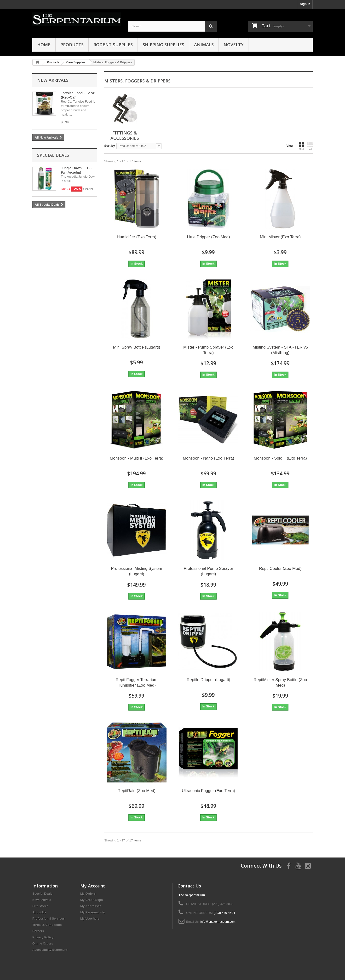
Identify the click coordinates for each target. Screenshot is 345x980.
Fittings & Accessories (125, 135)
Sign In (305, 4)
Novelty (233, 45)
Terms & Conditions (47, 925)
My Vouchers (90, 919)
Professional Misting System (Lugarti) (137, 571)
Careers (38, 931)
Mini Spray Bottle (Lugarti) (137, 347)
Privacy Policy (43, 937)
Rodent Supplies (113, 45)
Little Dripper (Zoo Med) (208, 237)
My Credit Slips (92, 900)
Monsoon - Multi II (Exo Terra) (137, 458)
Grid (301, 146)
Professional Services (49, 919)
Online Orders (43, 943)
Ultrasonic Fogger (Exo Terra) (209, 791)
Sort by (110, 146)
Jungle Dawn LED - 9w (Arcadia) (76, 170)
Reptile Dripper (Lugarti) (208, 680)
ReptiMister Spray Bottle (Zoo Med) (280, 682)
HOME (44, 45)
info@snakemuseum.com (218, 922)
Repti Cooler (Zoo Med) (280, 569)
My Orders (88, 894)
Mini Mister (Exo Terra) (280, 237)
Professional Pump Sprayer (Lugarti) (209, 571)
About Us (39, 912)
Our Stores (40, 906)
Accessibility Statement (50, 950)
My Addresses (91, 906)
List (310, 146)
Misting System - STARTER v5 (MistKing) (280, 350)
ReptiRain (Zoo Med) (137, 791)
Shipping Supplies (163, 45)
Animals (204, 45)
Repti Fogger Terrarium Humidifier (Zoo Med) (137, 682)
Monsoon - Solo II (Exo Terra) (280, 458)
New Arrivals (53, 80)
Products (72, 45)
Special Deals (53, 155)
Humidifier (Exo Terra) (136, 237)
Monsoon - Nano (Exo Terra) (208, 458)
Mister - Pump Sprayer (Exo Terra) (208, 350)
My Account (93, 886)
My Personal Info (93, 912)
